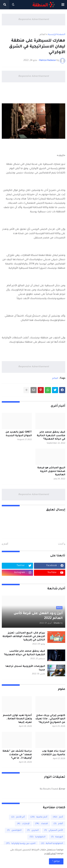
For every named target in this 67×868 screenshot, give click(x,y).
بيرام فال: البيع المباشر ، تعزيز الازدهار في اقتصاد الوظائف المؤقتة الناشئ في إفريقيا (24, 636)
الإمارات (23, 824)
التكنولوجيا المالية (52, 844)
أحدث (61, 544)
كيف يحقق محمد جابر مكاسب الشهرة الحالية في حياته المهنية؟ (51, 436)
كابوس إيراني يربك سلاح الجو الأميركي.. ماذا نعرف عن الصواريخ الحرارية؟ (50, 719)
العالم (43, 35)
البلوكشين (14, 830)
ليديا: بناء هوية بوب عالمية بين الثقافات (53, 753)
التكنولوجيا (38, 837)
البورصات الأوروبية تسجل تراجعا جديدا (25, 668)
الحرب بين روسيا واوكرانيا (21, 844)
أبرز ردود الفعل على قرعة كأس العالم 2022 (38, 616)
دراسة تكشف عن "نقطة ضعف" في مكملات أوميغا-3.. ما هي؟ (17, 755)
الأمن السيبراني (54, 830)
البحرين (33, 830)
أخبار (58, 817)
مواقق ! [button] (56, 861)
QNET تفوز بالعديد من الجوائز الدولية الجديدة (19, 434)
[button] (63, 5)
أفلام (58, 824)
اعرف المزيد (50, 854)
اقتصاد (42, 824)
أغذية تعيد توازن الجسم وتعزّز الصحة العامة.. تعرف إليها (17, 719)
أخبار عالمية (39, 817)
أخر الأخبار (18, 817)
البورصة (57, 837)
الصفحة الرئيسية (57, 35)
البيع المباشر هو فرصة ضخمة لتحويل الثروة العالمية (51, 471)
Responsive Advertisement (34, 20)
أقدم (6, 544)
